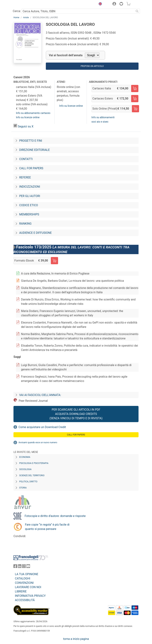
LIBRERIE (21, 591)
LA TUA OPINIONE (27, 574)
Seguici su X (26, 126)
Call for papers (76, 435)
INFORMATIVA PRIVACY (30, 596)
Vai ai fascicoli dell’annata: (40, 395)
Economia (25, 457)
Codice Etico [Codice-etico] (29, 205)
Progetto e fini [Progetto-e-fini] (31, 141)
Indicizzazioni (30, 187)
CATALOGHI (23, 578)
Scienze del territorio (32, 475)
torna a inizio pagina (76, 639)
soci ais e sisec (100, 122)
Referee (25, 177)
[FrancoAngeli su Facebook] (15, 567)
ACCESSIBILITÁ (25, 600)
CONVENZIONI (24, 583)
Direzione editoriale (34, 150)
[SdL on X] (15, 126)
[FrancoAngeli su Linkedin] (20, 567)
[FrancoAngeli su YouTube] (28, 567)
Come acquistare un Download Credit (42, 427)
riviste (26, 17)
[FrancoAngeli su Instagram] (24, 567)
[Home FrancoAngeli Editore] (26, 4)
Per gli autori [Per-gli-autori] (30, 196)
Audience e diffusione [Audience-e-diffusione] (35, 233)
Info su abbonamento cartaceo (33, 113)
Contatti (26, 159)
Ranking (25, 224)
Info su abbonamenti (103, 117)
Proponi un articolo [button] (92, 66)
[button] (99, 4)
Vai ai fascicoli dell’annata (66, 55)
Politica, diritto (28, 482)
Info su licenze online (28, 117)
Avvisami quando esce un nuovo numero (38, 442)
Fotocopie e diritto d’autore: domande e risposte (55, 516)
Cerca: (17, 11)
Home (16, 17)
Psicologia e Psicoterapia (34, 463)
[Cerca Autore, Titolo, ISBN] (78, 11)
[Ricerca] (137, 11)
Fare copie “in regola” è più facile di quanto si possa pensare (47, 527)
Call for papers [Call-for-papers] (31, 168)
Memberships (29, 214)
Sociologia (25, 469)
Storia (23, 488)
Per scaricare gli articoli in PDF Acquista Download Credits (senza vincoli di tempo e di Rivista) (76, 414)
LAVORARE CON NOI (28, 587)
